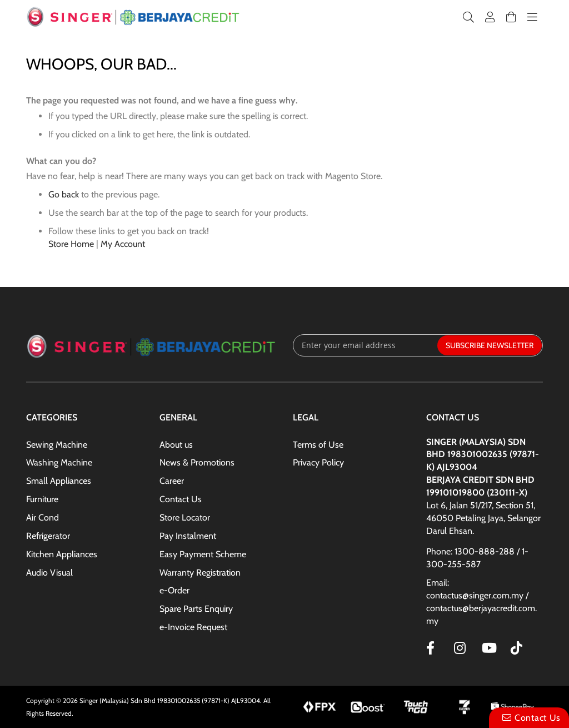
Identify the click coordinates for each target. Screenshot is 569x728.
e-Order (174, 590)
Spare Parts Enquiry (196, 609)
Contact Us (181, 499)
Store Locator (185, 517)
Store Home (71, 244)
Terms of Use (318, 445)
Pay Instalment (188, 536)
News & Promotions (197, 462)
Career (172, 481)
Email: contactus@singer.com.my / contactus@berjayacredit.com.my (481, 602)
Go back (64, 194)
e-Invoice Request (193, 627)
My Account (123, 244)
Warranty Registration (200, 573)
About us (176, 445)
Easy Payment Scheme (203, 554)
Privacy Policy (318, 462)
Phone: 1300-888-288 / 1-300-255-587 (477, 558)
